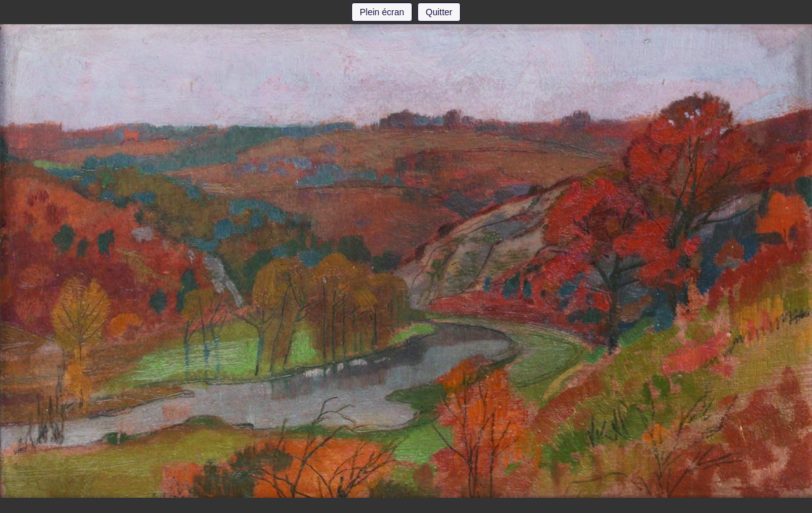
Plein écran (382, 12)
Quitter (439, 12)
